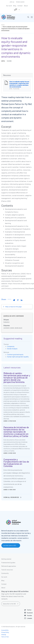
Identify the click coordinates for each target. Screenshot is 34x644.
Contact (20, 6)
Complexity (11, 346)
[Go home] (10, 17)
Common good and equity (15, 354)
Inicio (3, 25)
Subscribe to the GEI (9, 604)
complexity (7, 328)
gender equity (18, 328)
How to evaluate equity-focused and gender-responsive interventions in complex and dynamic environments (15, 29)
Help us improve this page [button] (13, 307)
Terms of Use (5, 637)
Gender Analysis (12, 349)
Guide (9, 61)
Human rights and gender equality (18, 357)
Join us (12, 2)
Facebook (30, 613)
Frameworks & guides (8, 562)
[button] (28, 17)
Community (5, 573)
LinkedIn (29, 618)
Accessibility (5, 630)
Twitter (29, 610)
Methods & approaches (9, 566)
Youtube (29, 615)
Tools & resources (7, 570)
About (26, 6)
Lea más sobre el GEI (9, 545)
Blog (15, 6)
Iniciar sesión (20, 2)
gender (12, 328)
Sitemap (4, 635)
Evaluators (6, 322)
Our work (9, 6)
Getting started (6, 559)
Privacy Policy (5, 632)
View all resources (11, 497)
